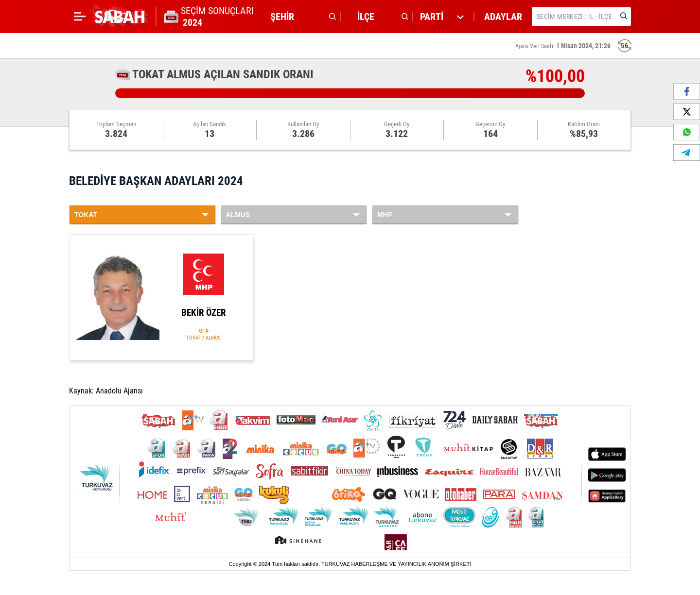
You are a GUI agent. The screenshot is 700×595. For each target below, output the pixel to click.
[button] (301, 17)
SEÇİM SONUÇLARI (217, 17)
